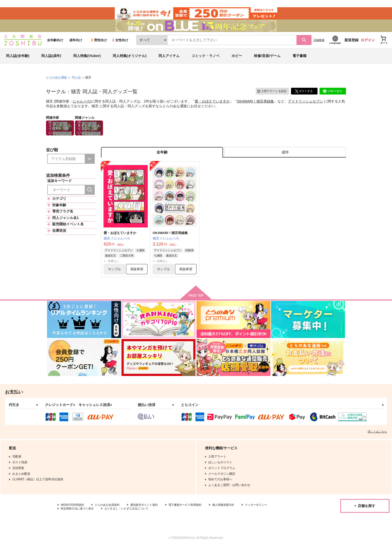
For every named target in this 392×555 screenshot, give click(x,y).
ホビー (237, 61)
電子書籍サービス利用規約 (193, 513)
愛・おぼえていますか (212, 106)
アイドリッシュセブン (305, 106)
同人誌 (76, 83)
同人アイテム (169, 61)
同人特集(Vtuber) (87, 61)
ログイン (368, 45)
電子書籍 (299, 61)
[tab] (285, 158)
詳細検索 (319, 45)
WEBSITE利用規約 (73, 513)
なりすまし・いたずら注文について (166, 517)
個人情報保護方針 (234, 513)
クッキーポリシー (73, 517)
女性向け (120, 45)
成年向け (76, 45)
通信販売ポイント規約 (150, 513)
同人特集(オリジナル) (130, 61)
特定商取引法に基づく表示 (113, 517)
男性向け (99, 45)
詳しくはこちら (377, 439)
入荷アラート (270, 96)
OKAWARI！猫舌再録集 (255, 106)
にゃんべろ (81, 106)
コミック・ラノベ (205, 61)
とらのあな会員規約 (110, 513)
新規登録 (351, 45)
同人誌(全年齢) (18, 61)
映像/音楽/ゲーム (267, 61)
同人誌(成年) (51, 61)
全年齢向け (55, 45)
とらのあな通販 (56, 83)
